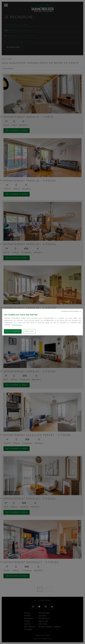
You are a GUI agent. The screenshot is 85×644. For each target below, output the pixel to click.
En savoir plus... (17, 325)
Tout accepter (13, 331)
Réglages (29, 331)
